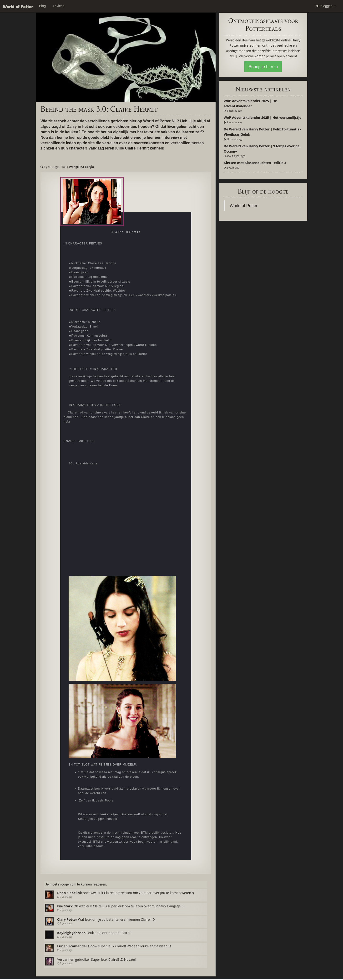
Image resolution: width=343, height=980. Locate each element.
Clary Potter (67, 919)
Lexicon (59, 6)
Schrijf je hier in (263, 67)
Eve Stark (65, 906)
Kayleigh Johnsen (71, 933)
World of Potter (243, 206)
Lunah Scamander (72, 946)
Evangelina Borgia (81, 167)
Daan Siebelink (70, 893)
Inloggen (326, 6)
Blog (42, 6)
